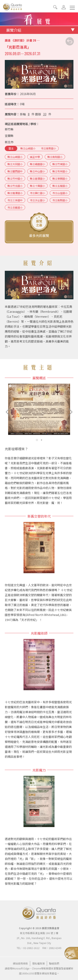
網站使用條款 (20, 963)
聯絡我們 (54, 963)
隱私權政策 (38, 963)
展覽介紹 (14, 30)
